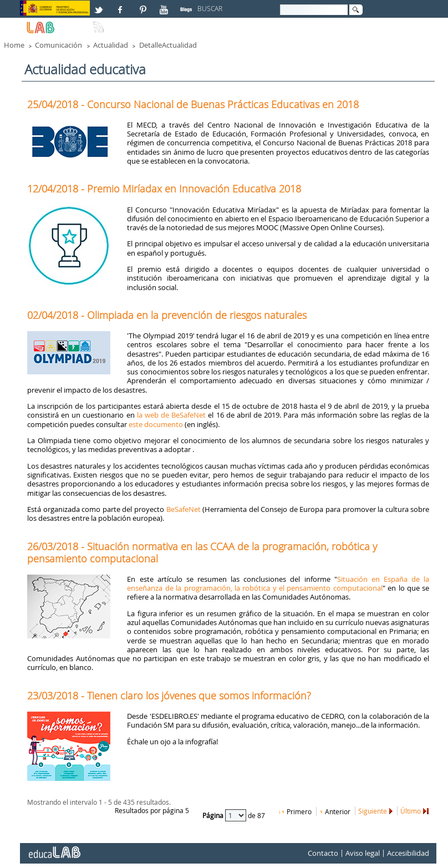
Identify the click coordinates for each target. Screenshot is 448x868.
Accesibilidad (408, 854)
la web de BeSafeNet (171, 415)
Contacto (323, 854)
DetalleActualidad (168, 45)
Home (14, 45)
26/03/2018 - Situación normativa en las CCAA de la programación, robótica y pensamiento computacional (202, 552)
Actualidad (111, 45)
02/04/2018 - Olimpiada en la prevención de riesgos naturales (167, 315)
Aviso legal (363, 854)
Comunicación (58, 45)
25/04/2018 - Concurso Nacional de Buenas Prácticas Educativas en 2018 (193, 104)
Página (214, 815)
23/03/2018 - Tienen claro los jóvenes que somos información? (169, 696)
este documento (156, 424)
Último (411, 811)
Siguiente (373, 811)
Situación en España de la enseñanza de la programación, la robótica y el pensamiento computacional (278, 583)
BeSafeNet (184, 509)
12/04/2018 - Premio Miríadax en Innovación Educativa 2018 (164, 189)
